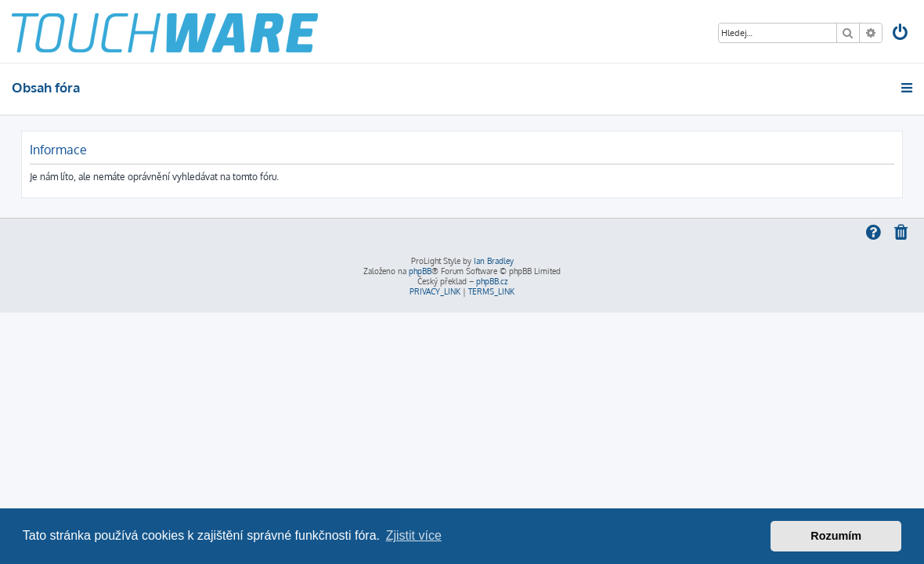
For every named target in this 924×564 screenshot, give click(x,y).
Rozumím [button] (836, 536)
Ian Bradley (494, 261)
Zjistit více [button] (414, 535)
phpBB (420, 271)
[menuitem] (901, 34)
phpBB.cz (492, 281)
